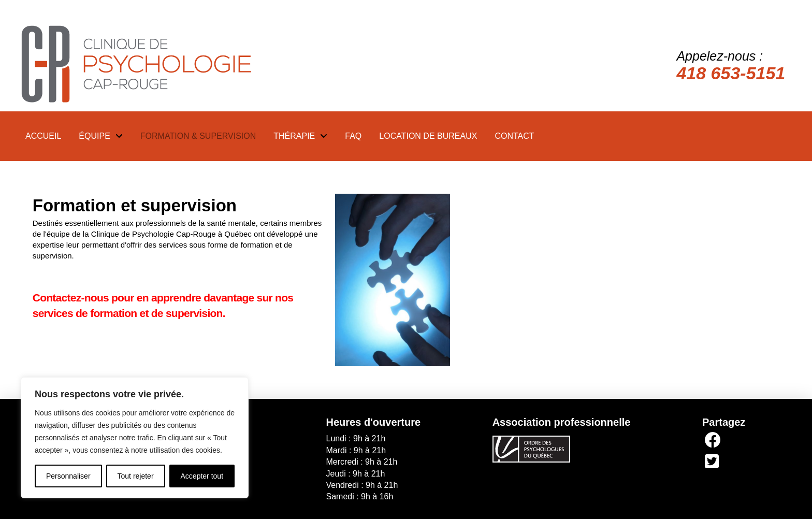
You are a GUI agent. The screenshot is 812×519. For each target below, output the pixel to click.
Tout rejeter (136, 476)
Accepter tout (202, 476)
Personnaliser (68, 476)
